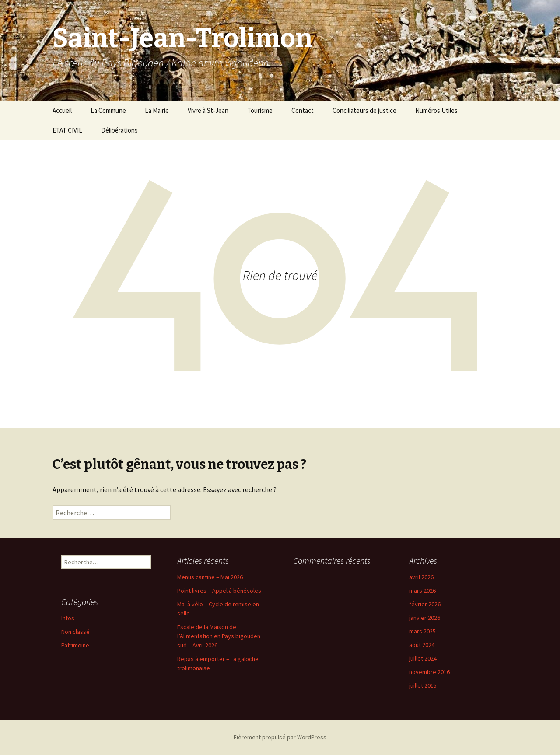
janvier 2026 (425, 618)
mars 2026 (422, 591)
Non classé (75, 632)
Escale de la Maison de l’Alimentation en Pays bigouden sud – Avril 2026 (219, 636)
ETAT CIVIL (67, 130)
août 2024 (422, 645)
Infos (68, 618)
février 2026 (425, 604)
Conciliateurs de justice (364, 110)
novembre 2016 (429, 672)
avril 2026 (421, 577)
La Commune (108, 110)
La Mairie (157, 110)
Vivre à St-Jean (208, 110)
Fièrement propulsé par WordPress (280, 737)
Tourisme (260, 110)
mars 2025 (422, 631)
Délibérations (119, 130)
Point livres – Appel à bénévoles (219, 591)
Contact (303, 110)
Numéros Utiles (436, 110)
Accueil (62, 110)
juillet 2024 (423, 658)
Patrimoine (75, 645)
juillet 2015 (423, 685)
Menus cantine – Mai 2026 (210, 577)
